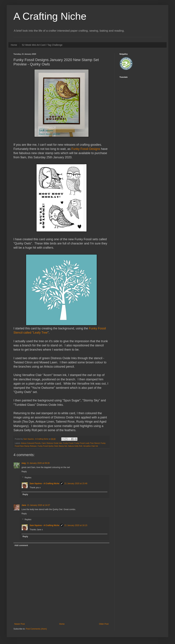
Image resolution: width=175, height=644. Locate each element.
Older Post (104, 624)
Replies (28, 478)
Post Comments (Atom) (36, 629)
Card (43, 443)
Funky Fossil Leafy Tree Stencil (87, 443)
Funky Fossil (68, 443)
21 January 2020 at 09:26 (38, 463)
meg (24, 463)
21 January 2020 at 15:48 (76, 484)
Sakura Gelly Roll (75, 446)
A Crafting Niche (50, 16)
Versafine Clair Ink (91, 446)
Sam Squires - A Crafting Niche (44, 484)
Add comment (21, 545)
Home (14, 45)
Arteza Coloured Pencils (31, 443)
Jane (24, 505)
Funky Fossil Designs (86, 149)
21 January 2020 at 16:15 (76, 525)
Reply (24, 472)
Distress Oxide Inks (54, 443)
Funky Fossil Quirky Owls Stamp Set (52, 446)
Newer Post (20, 624)
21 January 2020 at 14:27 (39, 505)
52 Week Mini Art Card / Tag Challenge (42, 45)
